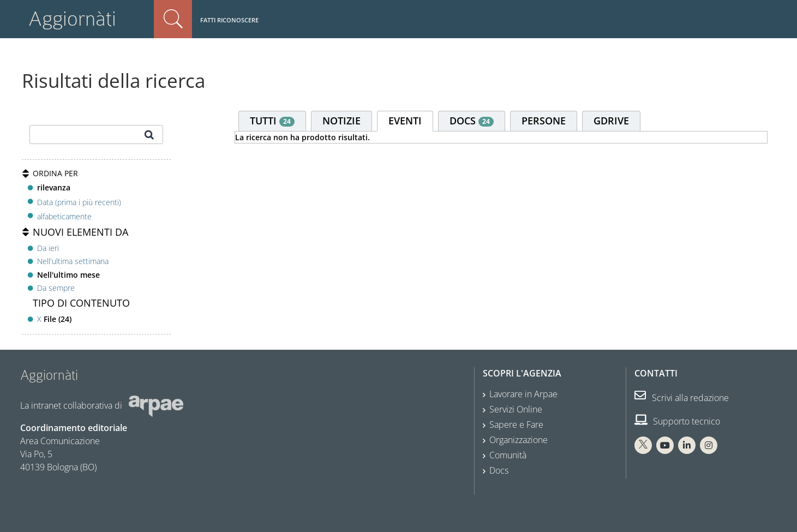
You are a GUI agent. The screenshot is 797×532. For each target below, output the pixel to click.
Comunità (508, 455)
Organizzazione (519, 440)
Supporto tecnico (677, 421)
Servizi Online (516, 409)
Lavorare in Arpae (523, 394)
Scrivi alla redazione (682, 398)
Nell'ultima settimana (73, 261)
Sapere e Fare (516, 425)
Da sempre (56, 288)
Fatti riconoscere (229, 20)
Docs (499, 470)
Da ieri (48, 248)
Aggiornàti (72, 19)
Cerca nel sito (173, 19)
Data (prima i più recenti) (79, 202)
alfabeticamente (64, 216)
